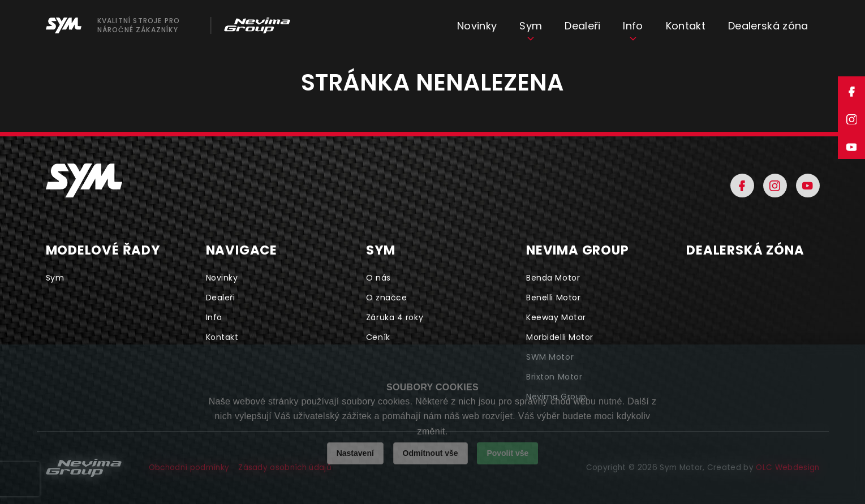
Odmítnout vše (431, 453)
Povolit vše (507, 453)
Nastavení (355, 453)
